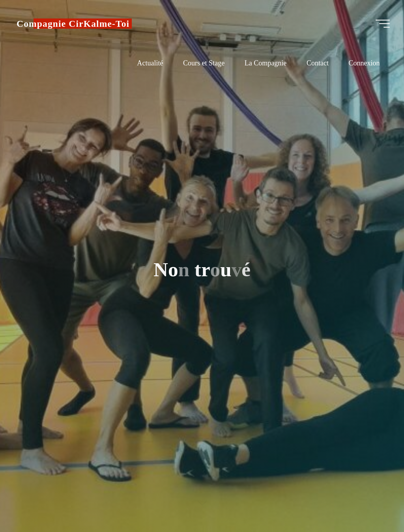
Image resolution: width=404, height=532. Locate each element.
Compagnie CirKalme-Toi (73, 24)
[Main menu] (383, 24)
